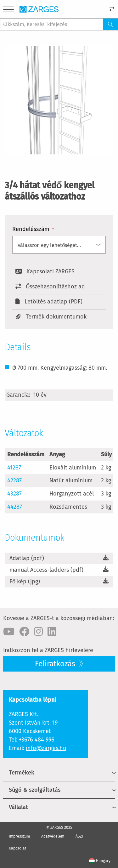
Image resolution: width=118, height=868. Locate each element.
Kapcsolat (17, 848)
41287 (14, 468)
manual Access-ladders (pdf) (46, 570)
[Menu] (8, 11)
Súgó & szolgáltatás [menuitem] (35, 790)
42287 (14, 480)
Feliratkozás (56, 664)
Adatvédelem (53, 836)
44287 (15, 507)
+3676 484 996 (37, 740)
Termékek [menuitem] (22, 773)
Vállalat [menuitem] (18, 807)
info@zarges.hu (46, 748)
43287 (14, 494)
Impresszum (19, 836)
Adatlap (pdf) (27, 558)
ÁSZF (80, 836)
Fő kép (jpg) (25, 581)
